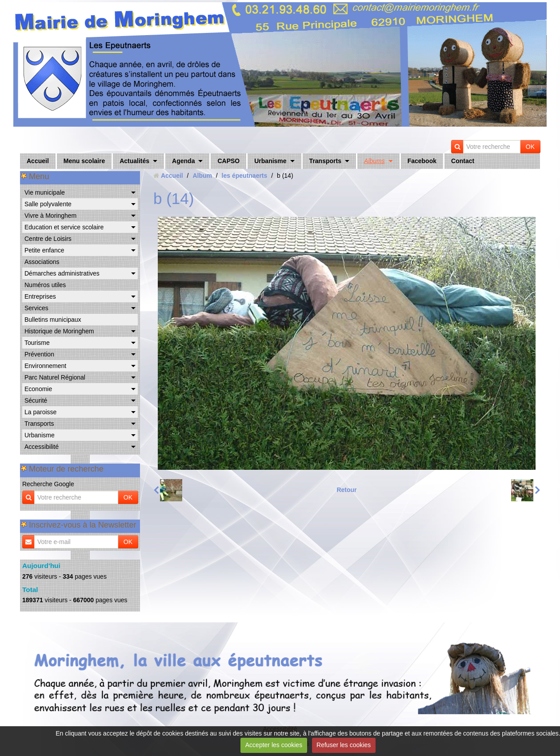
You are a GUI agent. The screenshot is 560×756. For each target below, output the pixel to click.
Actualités (134, 161)
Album (202, 176)
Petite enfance (44, 250)
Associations (42, 262)
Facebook (422, 161)
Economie (38, 389)
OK (530, 147)
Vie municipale (45, 192)
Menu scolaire (84, 161)
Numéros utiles (45, 285)
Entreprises (40, 296)
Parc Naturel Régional (55, 377)
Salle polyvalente (48, 204)
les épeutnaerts (245, 176)
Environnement (45, 366)
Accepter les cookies (274, 745)
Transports (325, 161)
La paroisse (40, 412)
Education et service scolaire (64, 227)
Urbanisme (270, 161)
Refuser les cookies (344, 745)
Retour (346, 490)
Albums (374, 161)
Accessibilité (42, 447)
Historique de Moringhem (59, 331)
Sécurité (36, 400)
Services (36, 308)
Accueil (38, 161)
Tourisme (37, 343)
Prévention (39, 354)
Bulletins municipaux (53, 320)
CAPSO (228, 161)
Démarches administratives (62, 273)
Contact (463, 161)
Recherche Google (48, 484)
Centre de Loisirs (48, 239)
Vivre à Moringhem (50, 216)
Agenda (183, 161)
